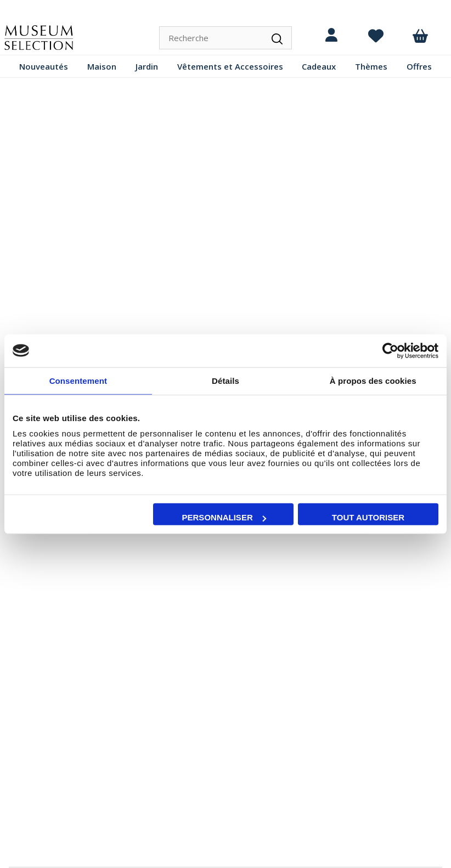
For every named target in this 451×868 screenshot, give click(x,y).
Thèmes (371, 66)
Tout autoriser (368, 517)
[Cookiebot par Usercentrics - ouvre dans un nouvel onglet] (390, 350)
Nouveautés (44, 66)
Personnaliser (224, 517)
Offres (419, 66)
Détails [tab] (226, 380)
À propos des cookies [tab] (373, 380)
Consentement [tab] (78, 380)
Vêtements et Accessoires (230, 66)
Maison (102, 66)
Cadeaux (319, 66)
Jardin (147, 66)
